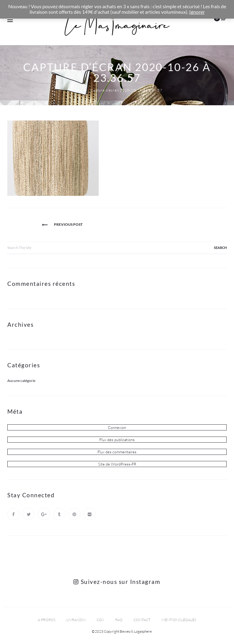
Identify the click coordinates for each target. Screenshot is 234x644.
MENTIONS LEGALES (179, 620)
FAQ (119, 620)
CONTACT (142, 620)
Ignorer (197, 12)
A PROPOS (47, 620)
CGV (100, 620)
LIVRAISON (76, 620)
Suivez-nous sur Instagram (117, 582)
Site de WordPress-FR (117, 464)
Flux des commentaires (117, 452)
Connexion (117, 427)
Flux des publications (117, 440)
